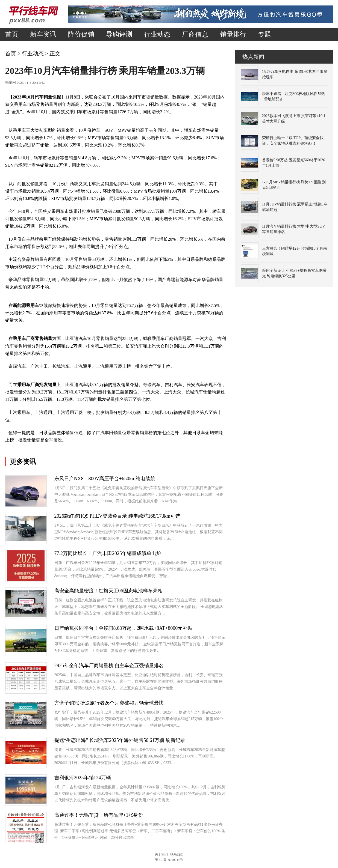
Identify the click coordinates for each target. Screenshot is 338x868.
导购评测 (119, 34)
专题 (264, 34)
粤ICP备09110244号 (169, 860)
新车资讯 (43, 34)
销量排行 (233, 34)
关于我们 (161, 854)
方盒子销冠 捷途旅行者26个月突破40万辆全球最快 (109, 703)
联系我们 (177, 854)
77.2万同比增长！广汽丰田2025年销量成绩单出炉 (108, 553)
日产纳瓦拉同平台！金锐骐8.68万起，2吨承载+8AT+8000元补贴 (124, 628)
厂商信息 (195, 34)
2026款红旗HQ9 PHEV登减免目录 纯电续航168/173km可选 (117, 516)
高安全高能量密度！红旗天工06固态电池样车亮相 (108, 591)
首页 (12, 34)
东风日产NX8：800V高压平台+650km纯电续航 (105, 479)
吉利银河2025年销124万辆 (83, 778)
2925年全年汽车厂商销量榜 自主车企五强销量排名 (109, 666)
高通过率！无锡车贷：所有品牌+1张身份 (99, 815)
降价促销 (81, 34)
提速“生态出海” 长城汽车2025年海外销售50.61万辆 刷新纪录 (120, 740)
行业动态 (157, 34)
